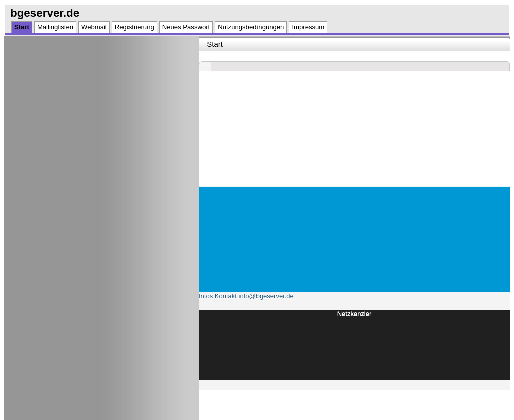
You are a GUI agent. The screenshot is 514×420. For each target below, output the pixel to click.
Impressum (308, 27)
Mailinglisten (55, 27)
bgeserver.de (45, 13)
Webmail (94, 27)
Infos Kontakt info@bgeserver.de (246, 296)
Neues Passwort (186, 27)
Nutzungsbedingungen (251, 27)
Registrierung (135, 27)
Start (22, 27)
